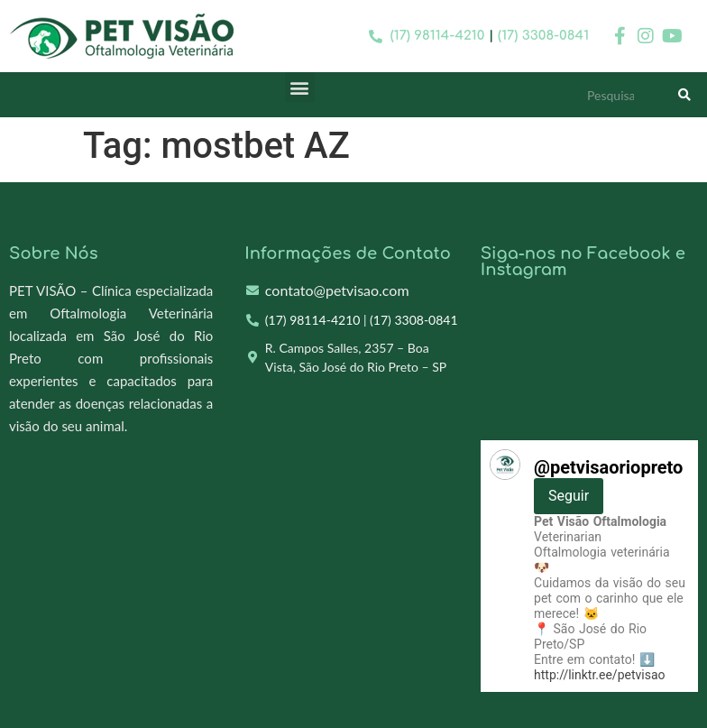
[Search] (684, 95)
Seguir (569, 496)
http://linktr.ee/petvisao (599, 675)
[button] (300, 87)
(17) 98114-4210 (438, 36)
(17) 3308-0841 (543, 36)
